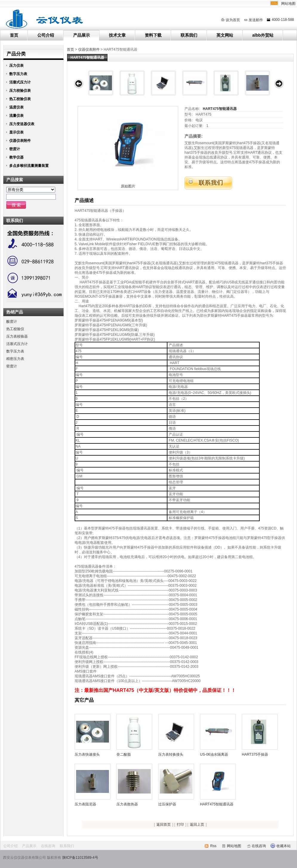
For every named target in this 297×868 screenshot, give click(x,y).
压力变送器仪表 (22, 124)
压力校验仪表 (20, 91)
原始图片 (128, 186)
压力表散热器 (127, 804)
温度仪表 (16, 107)
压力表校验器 (17, 336)
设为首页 (233, 20)
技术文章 (117, 35)
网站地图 (288, 4)
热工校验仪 (15, 329)
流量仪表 (16, 116)
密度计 (15, 149)
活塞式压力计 (20, 82)
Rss (213, 846)
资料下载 (153, 35)
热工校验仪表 (20, 99)
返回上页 (197, 824)
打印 (180, 824)
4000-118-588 (283, 20)
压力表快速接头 (87, 754)
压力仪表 (16, 66)
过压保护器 (167, 804)
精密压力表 (15, 359)
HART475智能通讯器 (220, 109)
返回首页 (164, 824)
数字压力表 (18, 74)
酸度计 (12, 322)
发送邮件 (256, 20)
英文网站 (225, 35)
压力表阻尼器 (85, 804)
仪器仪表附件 (89, 49)
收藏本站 (284, 846)
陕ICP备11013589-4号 (80, 858)
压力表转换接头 (171, 754)
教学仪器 (16, 157)
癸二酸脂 (124, 754)
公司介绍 (46, 35)
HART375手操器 (255, 754)
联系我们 (189, 35)
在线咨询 (48, 846)
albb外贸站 (263, 35)
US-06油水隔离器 (214, 754)
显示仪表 (16, 132)
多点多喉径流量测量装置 (29, 166)
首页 (14, 35)
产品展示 (81, 35)
